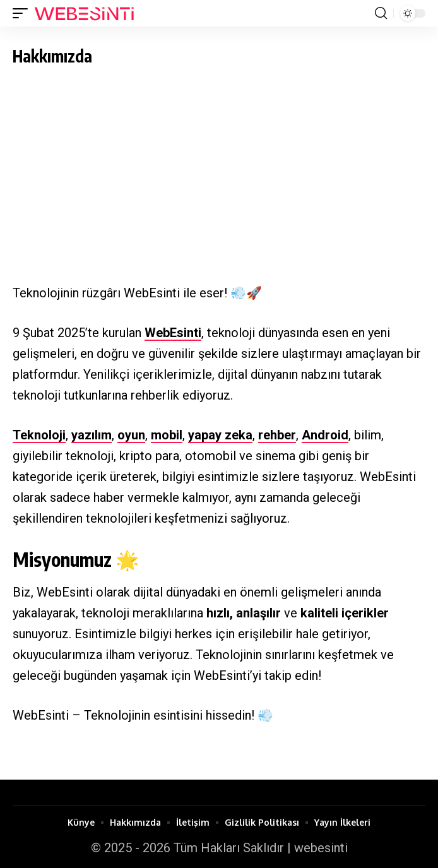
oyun (131, 435)
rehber (277, 435)
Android (325, 435)
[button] (23, 13)
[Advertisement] (219, 166)
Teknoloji (39, 435)
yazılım (92, 435)
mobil (167, 435)
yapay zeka (220, 435)
